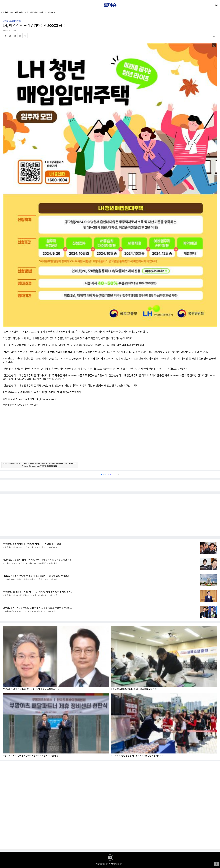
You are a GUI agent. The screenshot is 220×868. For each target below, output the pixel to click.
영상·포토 (52, 13)
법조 (11, 13)
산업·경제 (34, 13)
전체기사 (4, 13)
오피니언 (43, 13)
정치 (26, 13)
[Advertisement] (110, 436)
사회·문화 (19, 13)
